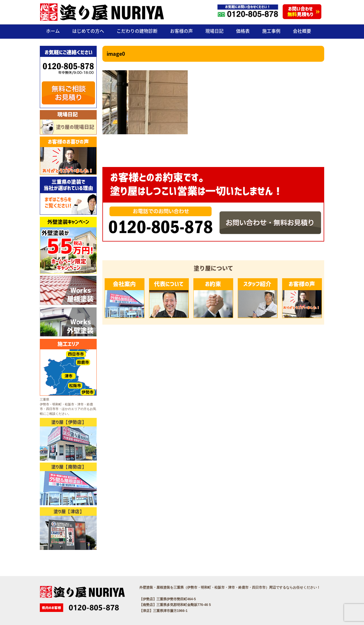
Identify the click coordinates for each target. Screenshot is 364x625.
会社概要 (302, 31)
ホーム (53, 31)
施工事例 (271, 31)
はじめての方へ (88, 31)
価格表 (243, 31)
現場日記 (214, 31)
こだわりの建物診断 (137, 31)
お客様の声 (181, 31)
